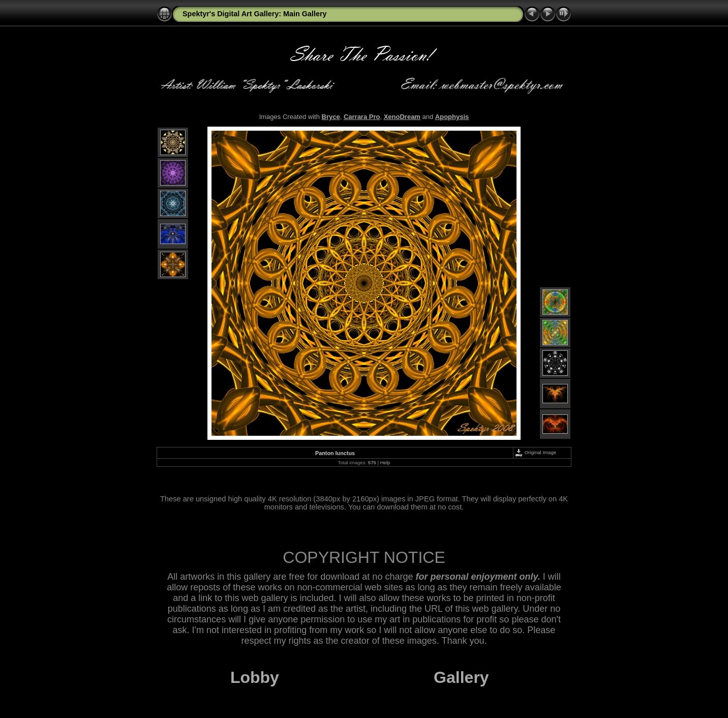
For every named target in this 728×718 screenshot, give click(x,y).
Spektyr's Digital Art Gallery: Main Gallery (255, 14)
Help (385, 462)
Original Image (535, 452)
